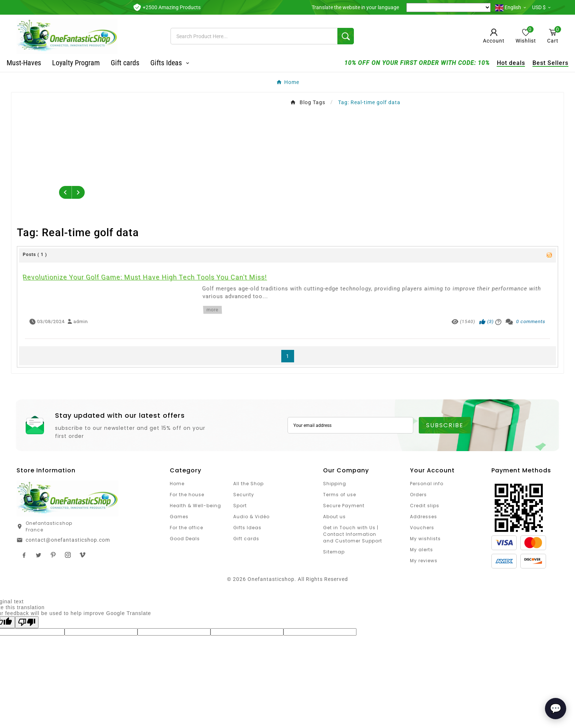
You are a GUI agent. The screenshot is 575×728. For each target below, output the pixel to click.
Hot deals (501, 63)
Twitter (39, 555)
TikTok (83, 555)
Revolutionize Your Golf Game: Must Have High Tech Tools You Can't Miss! (163, 292)
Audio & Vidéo (251, 517)
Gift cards (246, 539)
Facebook (24, 555)
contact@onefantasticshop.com (68, 540)
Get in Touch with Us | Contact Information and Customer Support (353, 534)
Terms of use (340, 495)
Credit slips (425, 506)
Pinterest (53, 555)
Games (179, 517)
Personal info (427, 484)
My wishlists (425, 539)
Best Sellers (541, 63)
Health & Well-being (195, 506)
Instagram (68, 555)
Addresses (424, 517)
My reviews (424, 561)
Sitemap (334, 552)
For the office (186, 528)
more (208, 305)
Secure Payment (344, 506)
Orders (418, 495)
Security (244, 495)
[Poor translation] (27, 622)
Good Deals (185, 539)
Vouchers (422, 528)
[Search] (254, 36)
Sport (240, 506)
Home (177, 484)
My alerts (422, 550)
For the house (187, 495)
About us (334, 517)
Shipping (335, 484)
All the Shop (248, 484)
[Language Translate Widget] (448, 8)
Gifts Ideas (247, 528)
